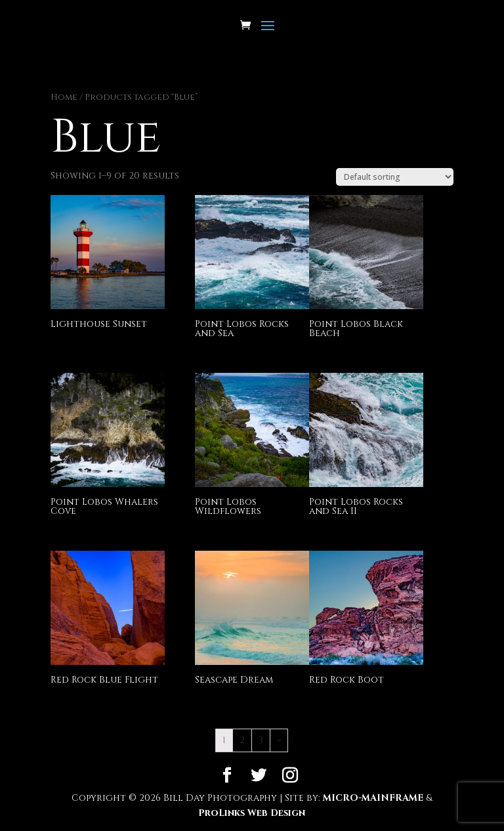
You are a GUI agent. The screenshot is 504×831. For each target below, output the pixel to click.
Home (64, 97)
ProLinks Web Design (252, 813)
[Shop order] (395, 177)
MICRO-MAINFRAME (373, 798)
